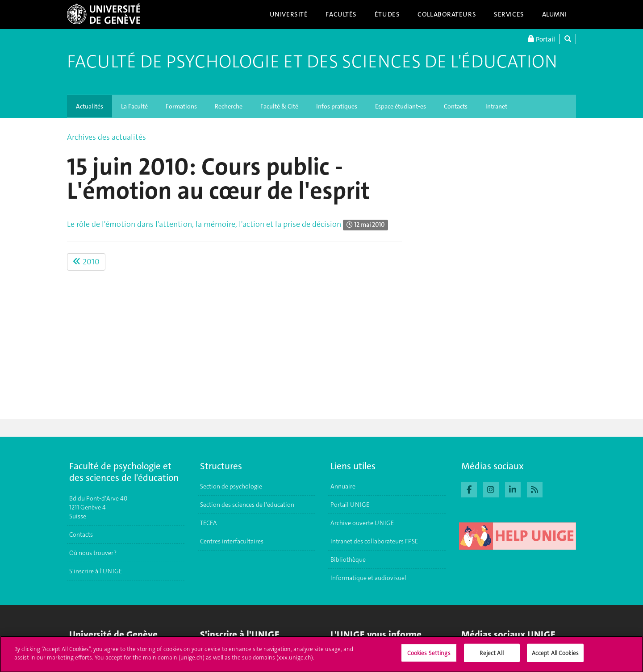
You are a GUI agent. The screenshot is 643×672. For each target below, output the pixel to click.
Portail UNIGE (350, 505)
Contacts (456, 106)
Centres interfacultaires (232, 541)
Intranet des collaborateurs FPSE (374, 541)
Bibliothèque (348, 559)
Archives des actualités (106, 137)
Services (509, 14)
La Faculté (134, 106)
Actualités (90, 106)
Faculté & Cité (279, 106)
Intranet (496, 106)
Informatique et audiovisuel (368, 578)
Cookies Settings (429, 657)
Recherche (229, 106)
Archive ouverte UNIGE (362, 523)
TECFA (209, 523)
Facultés (341, 14)
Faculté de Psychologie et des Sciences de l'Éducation (312, 62)
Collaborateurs (447, 14)
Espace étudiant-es (401, 106)
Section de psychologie (231, 486)
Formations (181, 106)
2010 (86, 262)
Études (387, 14)
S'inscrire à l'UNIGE (96, 571)
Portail (541, 39)
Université (289, 14)
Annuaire (343, 486)
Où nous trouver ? (93, 553)
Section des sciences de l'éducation (247, 505)
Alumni (555, 14)
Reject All (491, 657)
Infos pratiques (337, 106)
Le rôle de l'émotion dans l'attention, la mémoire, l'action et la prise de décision (204, 224)
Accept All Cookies (555, 657)
